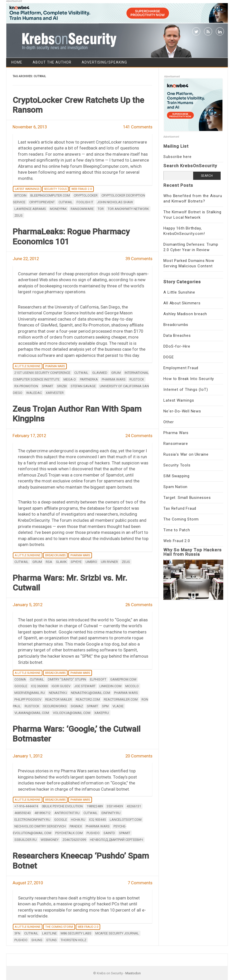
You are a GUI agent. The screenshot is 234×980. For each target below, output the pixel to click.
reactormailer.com (121, 699)
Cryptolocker (86, 195)
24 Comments (139, 436)
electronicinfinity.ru (32, 820)
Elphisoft (98, 679)
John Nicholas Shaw (115, 202)
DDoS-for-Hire (177, 346)
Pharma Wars (55, 366)
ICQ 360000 (39, 686)
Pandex (76, 826)
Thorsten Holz (73, 940)
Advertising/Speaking (104, 62)
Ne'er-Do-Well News (182, 411)
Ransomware (176, 444)
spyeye (76, 562)
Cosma (20, 679)
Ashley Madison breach (185, 314)
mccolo (132, 686)
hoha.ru (78, 820)
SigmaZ (77, 706)
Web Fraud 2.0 (82, 189)
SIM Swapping (176, 476)
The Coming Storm (59, 927)
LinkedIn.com (110, 686)
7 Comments (140, 883)
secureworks (55, 706)
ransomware (82, 209)
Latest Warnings (27, 189)
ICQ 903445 (97, 820)
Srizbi (62, 386)
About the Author (52, 62)
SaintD (109, 833)
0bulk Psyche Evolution (62, 806)
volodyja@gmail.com (72, 713)
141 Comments (138, 127)
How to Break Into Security (189, 379)
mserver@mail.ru (30, 693)
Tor (101, 209)
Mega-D (70, 379)
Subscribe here (177, 157)
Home (17, 62)
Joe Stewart (85, 686)
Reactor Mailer (59, 699)
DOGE (169, 357)
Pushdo (93, 833)
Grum (116, 373)
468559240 (22, 813)
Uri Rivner (109, 562)
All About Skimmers (182, 303)
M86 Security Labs (76, 933)
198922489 (95, 806)
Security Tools (55, 189)
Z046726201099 (74, 840)
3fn (17, 933)
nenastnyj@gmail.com (91, 693)
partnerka (89, 379)
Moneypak (58, 209)
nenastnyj (58, 693)
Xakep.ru (102, 713)
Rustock (137, 379)
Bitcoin (20, 195)
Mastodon (133, 973)
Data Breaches (177, 336)
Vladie (118, 706)
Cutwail (66, 202)
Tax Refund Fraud (180, 508)
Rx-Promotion (26, 386)
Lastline (49, 933)
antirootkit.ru (67, 813)
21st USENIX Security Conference (42, 373)
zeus (18, 215)
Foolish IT (85, 202)
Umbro (91, 562)
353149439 (115, 806)
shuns (37, 940)
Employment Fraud (181, 368)
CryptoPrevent (42, 202)
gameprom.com (123, 679)
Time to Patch (177, 530)
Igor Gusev (61, 686)
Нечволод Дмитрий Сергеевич (116, 840)
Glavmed (100, 373)
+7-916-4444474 (26, 806)
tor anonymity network (128, 209)
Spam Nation (175, 487)
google (21, 686)
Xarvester (55, 393)
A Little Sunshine (28, 366)
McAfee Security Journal (117, 933)
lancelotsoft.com (126, 820)
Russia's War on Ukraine (186, 454)
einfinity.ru (111, 813)
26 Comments (139, 605)
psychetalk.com (69, 833)
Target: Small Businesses (187, 498)
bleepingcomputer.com (50, 195)
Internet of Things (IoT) (186, 390)
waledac (34, 393)
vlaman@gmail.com (32, 713)
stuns (52, 940)
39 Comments (139, 259)
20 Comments (139, 756)
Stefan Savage (83, 386)
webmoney (50, 840)
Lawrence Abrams (30, 209)
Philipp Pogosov (28, 699)
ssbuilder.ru (26, 840)
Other (169, 422)
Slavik (61, 562)
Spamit (48, 386)
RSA (49, 562)
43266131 (134, 806)
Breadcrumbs (55, 555)
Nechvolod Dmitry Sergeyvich (40, 826)
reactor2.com (88, 699)
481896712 (43, 813)
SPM (105, 706)
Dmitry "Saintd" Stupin (67, 679)
